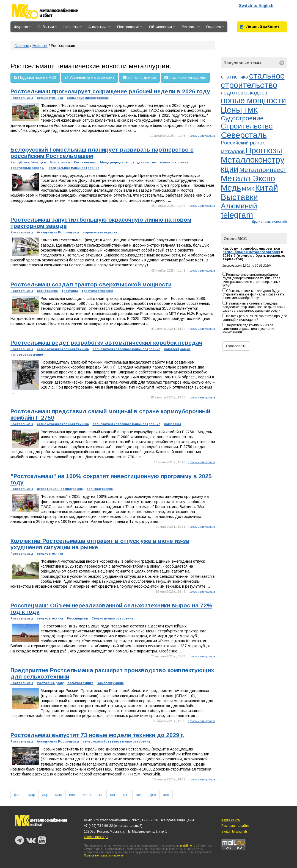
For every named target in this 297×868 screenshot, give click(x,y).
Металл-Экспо (248, 178)
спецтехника (47, 291)
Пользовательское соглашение (104, 856)
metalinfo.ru (188, 846)
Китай (267, 188)
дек (153, 795)
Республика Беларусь (28, 162)
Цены (231, 110)
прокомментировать (202, 136)
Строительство (247, 126)
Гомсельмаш (60, 162)
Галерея (215, 27)
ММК (248, 189)
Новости (73, 27)
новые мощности (253, 100)
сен (113, 795)
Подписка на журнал (185, 78)
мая (59, 795)
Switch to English (256, 5)
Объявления (162, 27)
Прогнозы (264, 150)
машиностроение (174, 162)
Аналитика (99, 27)
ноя (139, 795)
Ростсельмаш (22, 98)
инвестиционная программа (60, 489)
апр (45, 795)
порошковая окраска (100, 232)
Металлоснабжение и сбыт (52, 12)
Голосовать (236, 346)
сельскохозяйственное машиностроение (127, 349)
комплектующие (177, 349)
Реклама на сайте (235, 826)
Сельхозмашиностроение (88, 98)
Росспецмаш (77, 618)
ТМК (250, 110)
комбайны (173, 424)
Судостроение (242, 118)
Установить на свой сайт (90, 78)
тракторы (70, 291)
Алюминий (239, 206)
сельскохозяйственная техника (63, 349)
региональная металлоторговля (251, 252)
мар (32, 795)
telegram (237, 215)
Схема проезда (96, 837)
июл (87, 795)
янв (166, 795)
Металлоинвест (263, 170)
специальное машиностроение (74, 168)
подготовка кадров (244, 93)
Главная (22, 46)
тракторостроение (97, 291)
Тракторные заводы (28, 168)
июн (73, 795)
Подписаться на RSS (35, 78)
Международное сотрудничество (128, 162)
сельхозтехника (50, 98)
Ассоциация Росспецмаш (58, 232)
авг (100, 795)
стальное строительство (253, 80)
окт (126, 795)
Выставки (239, 197)
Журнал (22, 27)
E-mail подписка (139, 78)
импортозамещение (27, 355)
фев (18, 795)
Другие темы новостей (269, 222)
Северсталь (244, 135)
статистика (235, 77)
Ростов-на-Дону (50, 683)
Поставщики (130, 27)
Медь (231, 188)
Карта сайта (231, 820)
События (47, 27)
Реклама (191, 27)
